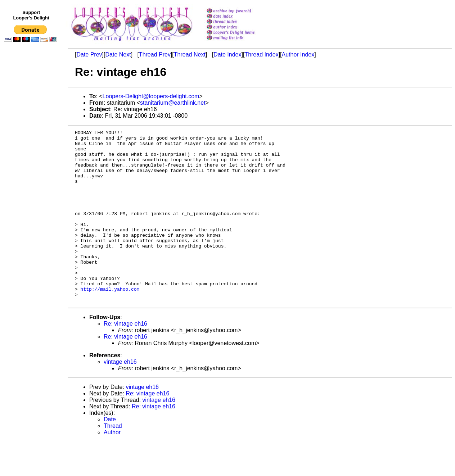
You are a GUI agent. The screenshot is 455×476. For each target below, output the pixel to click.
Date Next (118, 55)
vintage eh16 (120, 396)
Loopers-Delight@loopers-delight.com (151, 96)
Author (112, 467)
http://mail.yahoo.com (110, 321)
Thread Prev (155, 55)
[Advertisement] (32, 193)
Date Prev (89, 55)
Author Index (298, 55)
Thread (113, 460)
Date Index (227, 55)
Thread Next (190, 55)
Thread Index (261, 55)
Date (110, 454)
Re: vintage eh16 (125, 358)
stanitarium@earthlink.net (173, 103)
